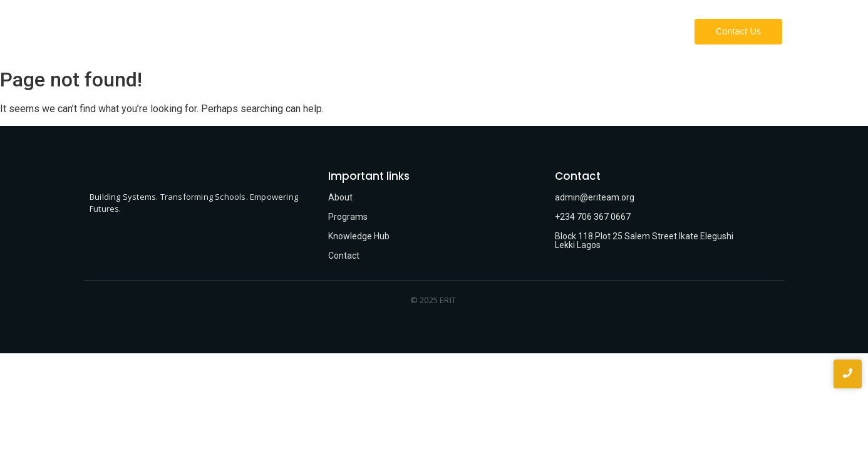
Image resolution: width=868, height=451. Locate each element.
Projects (652, 31)
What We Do (585, 31)
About (526, 31)
